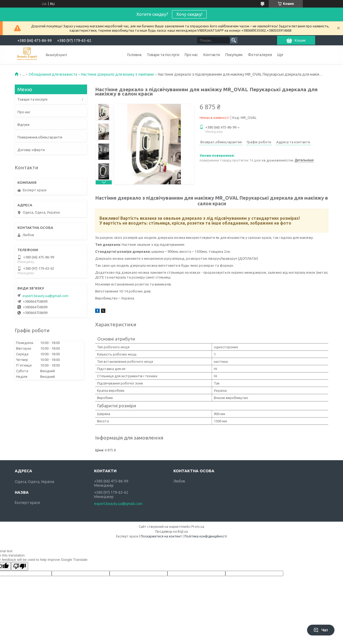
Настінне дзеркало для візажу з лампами (117, 74)
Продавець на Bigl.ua (171, 531)
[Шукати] (234, 40)
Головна (134, 55)
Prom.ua (198, 527)
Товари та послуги (163, 55)
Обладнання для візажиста (53, 74)
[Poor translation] (20, 566)
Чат (321, 630)
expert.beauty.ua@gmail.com (45, 296)
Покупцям (234, 55)
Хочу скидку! (189, 14)
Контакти (212, 55)
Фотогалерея (260, 55)
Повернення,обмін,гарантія (40, 137)
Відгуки (23, 125)
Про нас (191, 55)
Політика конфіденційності (206, 536)
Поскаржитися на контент (161, 536)
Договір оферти (31, 150)
